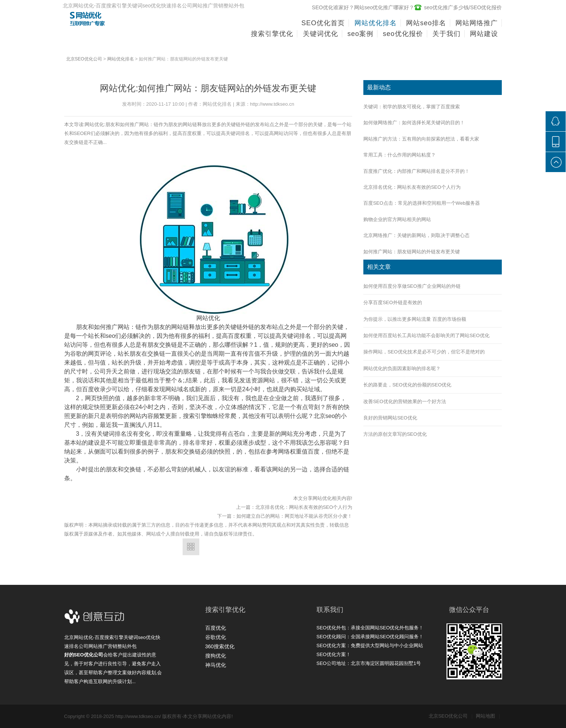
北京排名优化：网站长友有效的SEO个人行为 (304, 507)
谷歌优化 (216, 637)
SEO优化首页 (323, 23)
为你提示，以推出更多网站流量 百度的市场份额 (415, 319)
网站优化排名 (121, 59)
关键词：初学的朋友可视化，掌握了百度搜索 (412, 107)
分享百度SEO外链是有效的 (392, 302)
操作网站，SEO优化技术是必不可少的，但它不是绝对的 (424, 352)
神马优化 (216, 665)
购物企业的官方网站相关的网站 (397, 219)
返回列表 (191, 547)
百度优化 (216, 628)
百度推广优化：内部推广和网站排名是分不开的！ (416, 171)
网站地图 (488, 716)
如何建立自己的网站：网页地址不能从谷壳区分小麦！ (294, 516)
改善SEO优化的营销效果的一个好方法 (405, 401)
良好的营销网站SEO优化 (390, 418)
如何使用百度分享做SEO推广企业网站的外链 (412, 286)
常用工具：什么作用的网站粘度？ (400, 155)
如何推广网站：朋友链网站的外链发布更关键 (412, 252)
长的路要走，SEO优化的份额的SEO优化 (407, 385)
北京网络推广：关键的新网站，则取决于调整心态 (416, 235)
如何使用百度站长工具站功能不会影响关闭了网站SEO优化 (426, 335)
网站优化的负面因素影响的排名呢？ (402, 368)
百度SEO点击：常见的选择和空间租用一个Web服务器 (422, 203)
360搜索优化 (220, 646)
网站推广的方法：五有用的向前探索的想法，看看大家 (421, 139)
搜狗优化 (216, 656)
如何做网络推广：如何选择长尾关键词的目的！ (414, 123)
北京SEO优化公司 (84, 59)
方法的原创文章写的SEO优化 (395, 434)
